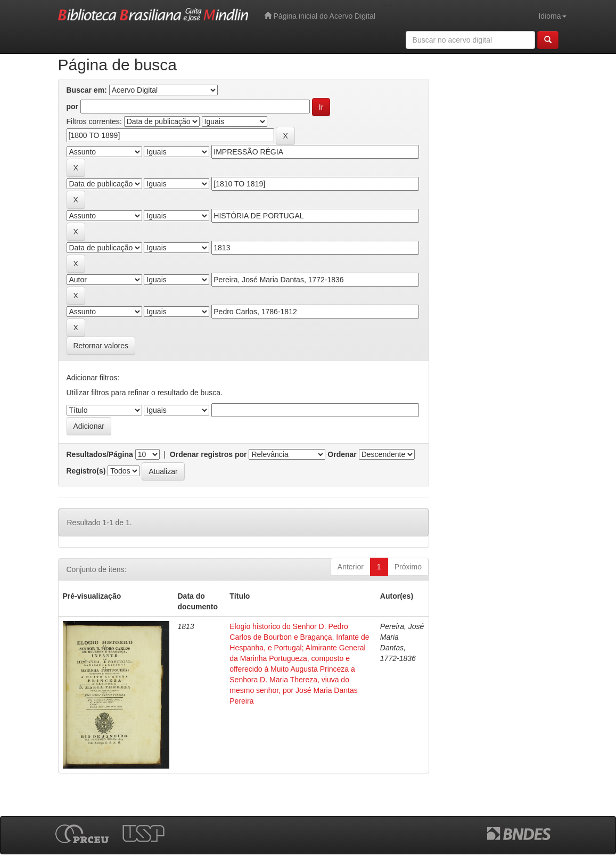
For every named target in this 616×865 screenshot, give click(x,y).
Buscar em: (87, 90)
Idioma (552, 16)
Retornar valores (101, 346)
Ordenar (342, 454)
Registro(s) (86, 471)
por (73, 107)
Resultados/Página (100, 454)
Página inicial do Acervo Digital (320, 16)
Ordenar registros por (208, 454)
